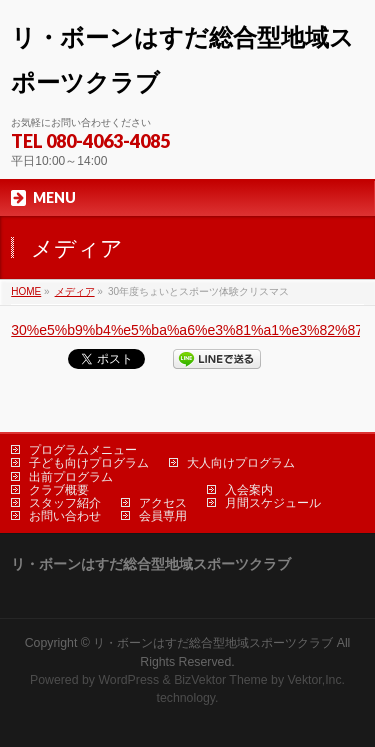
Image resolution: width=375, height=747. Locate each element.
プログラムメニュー (83, 450)
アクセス (163, 503)
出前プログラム (71, 477)
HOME (26, 291)
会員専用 (163, 516)
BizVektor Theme (221, 680)
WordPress (128, 680)
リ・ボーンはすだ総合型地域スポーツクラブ (213, 643)
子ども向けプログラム (89, 463)
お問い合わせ (65, 516)
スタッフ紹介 (65, 503)
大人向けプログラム (241, 463)
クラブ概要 (59, 490)
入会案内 (249, 490)
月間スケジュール (273, 503)
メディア (75, 291)
